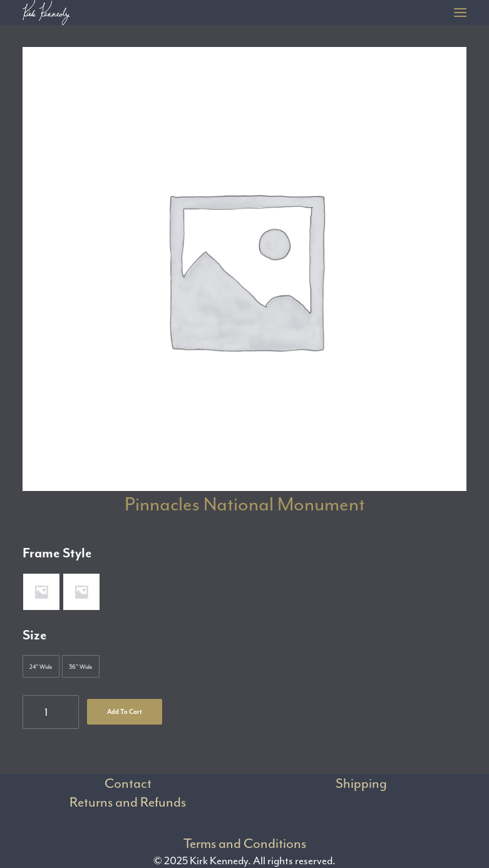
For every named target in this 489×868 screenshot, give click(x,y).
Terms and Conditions (245, 844)
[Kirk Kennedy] (46, 13)
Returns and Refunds (128, 802)
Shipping (361, 783)
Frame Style (57, 553)
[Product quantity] (51, 712)
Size (35, 635)
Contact (128, 783)
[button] (460, 13)
